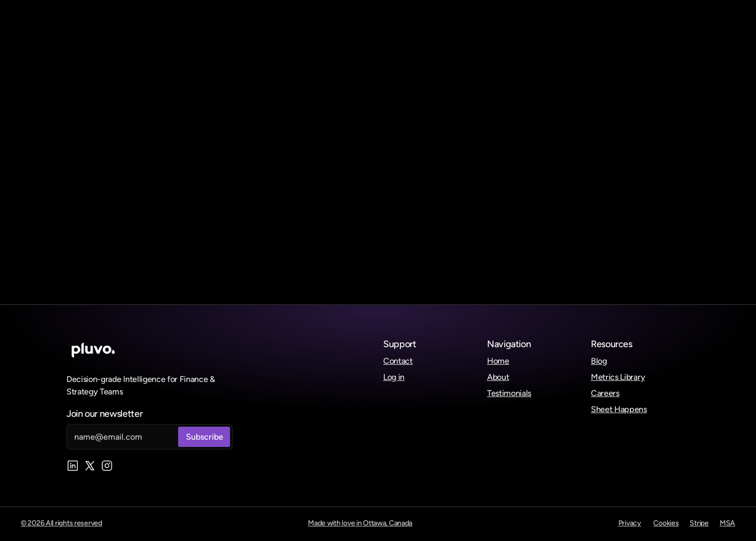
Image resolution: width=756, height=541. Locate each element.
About (498, 377)
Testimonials (509, 393)
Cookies (666, 523)
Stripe (699, 523)
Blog (599, 361)
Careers (605, 393)
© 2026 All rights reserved (62, 523)
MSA (727, 523)
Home (498, 361)
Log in (394, 377)
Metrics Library (618, 377)
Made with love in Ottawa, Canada (360, 523)
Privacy (630, 523)
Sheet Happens (619, 409)
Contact (398, 361)
